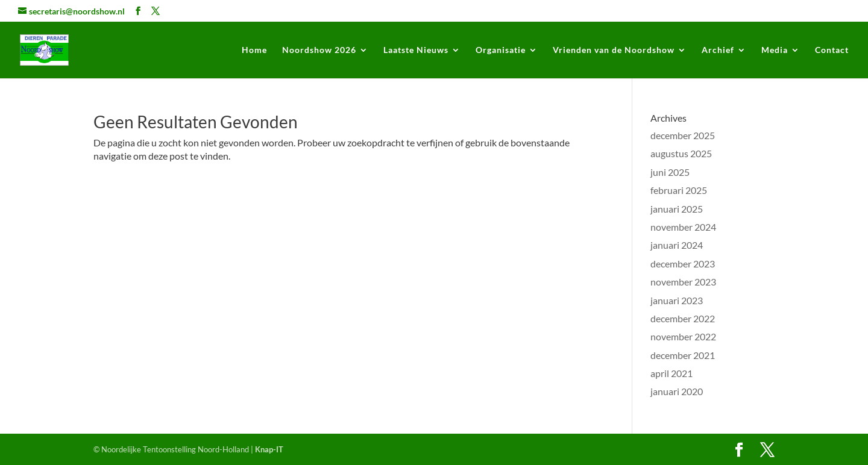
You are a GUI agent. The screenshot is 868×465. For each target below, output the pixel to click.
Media (775, 50)
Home (254, 50)
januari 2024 (677, 245)
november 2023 (683, 282)
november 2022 (683, 336)
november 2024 (683, 227)
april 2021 (671, 373)
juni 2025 (670, 172)
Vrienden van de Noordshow (614, 50)
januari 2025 (677, 209)
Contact (832, 50)
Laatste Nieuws (416, 50)
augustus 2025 (681, 153)
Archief (718, 50)
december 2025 (683, 135)
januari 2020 (677, 391)
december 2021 (683, 355)
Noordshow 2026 (319, 50)
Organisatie (501, 50)
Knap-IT (269, 449)
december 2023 (683, 264)
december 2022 (683, 318)
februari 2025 (679, 190)
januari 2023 (677, 300)
